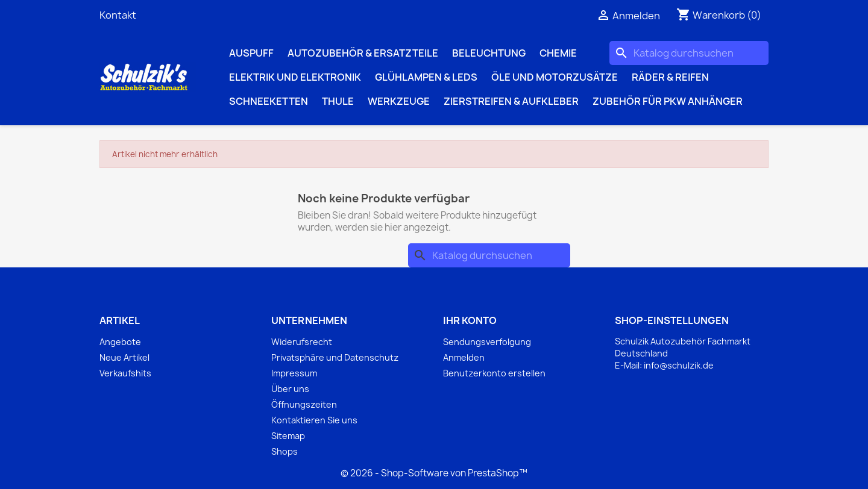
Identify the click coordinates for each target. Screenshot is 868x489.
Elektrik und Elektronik (295, 77)
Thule (338, 101)
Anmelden (464, 357)
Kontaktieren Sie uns (314, 420)
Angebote (120, 342)
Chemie (558, 53)
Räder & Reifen (670, 77)
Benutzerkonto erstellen (494, 373)
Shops (285, 451)
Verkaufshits (125, 373)
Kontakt (118, 15)
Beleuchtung (489, 53)
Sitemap (288, 436)
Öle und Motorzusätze (555, 77)
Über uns (290, 389)
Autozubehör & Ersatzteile (363, 53)
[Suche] (689, 53)
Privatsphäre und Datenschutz (335, 357)
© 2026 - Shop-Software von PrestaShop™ (434, 473)
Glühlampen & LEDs (426, 77)
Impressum (294, 373)
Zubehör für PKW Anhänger (668, 101)
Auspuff (251, 53)
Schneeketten (269, 101)
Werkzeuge (399, 101)
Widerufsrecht (302, 342)
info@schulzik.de (679, 365)
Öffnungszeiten (304, 404)
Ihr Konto (470, 320)
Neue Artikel (124, 357)
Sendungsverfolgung (487, 342)
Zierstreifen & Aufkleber (511, 101)
